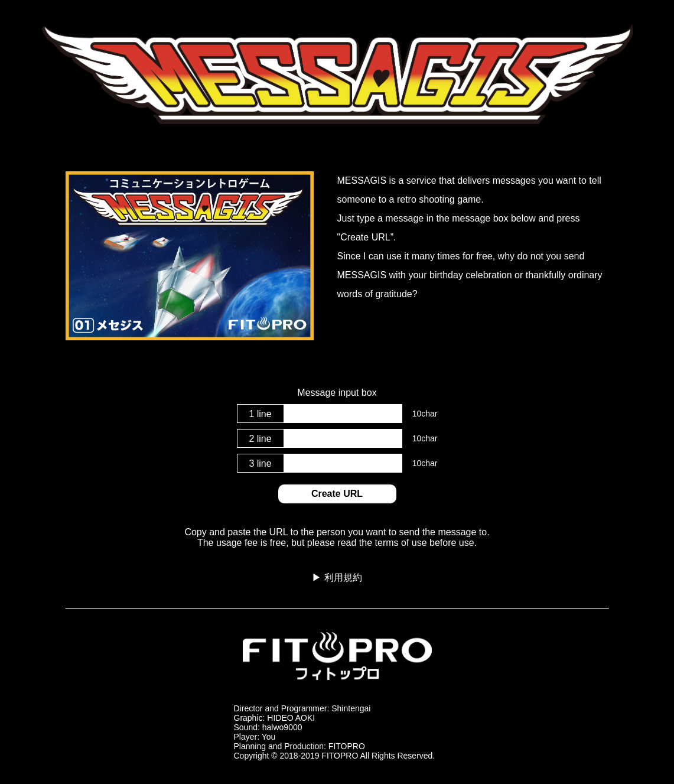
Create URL (337, 494)
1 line (260, 414)
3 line (260, 463)
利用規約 (343, 578)
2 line (260, 439)
